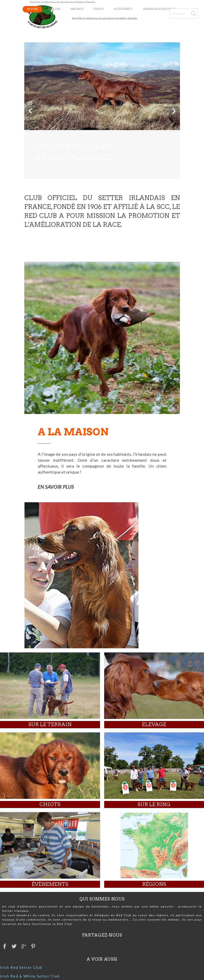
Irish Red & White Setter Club (30, 976)
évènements (50, 884)
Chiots (50, 804)
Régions (154, 884)
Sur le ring (154, 804)
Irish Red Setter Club (21, 967)
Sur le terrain (50, 724)
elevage (154, 724)
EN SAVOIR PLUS (56, 487)
